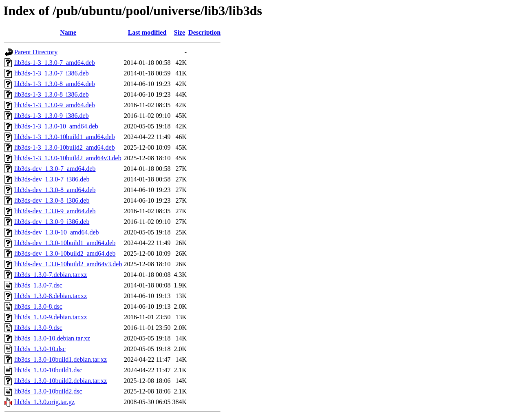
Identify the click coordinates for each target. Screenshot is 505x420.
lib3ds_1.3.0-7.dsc (38, 285)
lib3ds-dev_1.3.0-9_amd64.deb (55, 211)
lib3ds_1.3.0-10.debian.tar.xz (52, 338)
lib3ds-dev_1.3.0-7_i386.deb (52, 179)
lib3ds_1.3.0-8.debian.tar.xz (51, 296)
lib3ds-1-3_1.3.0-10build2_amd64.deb (65, 147)
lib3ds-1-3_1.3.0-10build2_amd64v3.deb (68, 158)
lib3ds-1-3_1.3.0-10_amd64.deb (56, 126)
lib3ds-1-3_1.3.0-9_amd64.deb (55, 105)
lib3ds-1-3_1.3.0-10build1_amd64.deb (65, 137)
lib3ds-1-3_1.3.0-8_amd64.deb (55, 84)
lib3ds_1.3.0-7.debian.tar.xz (51, 275)
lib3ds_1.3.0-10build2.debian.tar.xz (61, 381)
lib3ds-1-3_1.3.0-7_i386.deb (52, 73)
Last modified (147, 32)
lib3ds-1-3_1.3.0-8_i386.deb (52, 94)
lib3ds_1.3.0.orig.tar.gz (44, 402)
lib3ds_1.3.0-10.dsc (40, 349)
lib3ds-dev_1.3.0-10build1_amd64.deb (65, 243)
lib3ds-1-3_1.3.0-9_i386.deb (52, 116)
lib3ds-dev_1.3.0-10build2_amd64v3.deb (68, 264)
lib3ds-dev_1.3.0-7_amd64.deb (55, 169)
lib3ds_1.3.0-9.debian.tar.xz (51, 317)
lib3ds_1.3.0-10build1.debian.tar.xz (61, 359)
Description (204, 32)
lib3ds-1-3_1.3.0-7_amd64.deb (55, 63)
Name (68, 32)
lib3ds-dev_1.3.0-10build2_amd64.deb (65, 253)
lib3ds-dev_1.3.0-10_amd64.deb (57, 232)
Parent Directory (36, 52)
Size (180, 32)
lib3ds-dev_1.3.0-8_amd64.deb (55, 190)
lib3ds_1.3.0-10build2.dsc (48, 391)
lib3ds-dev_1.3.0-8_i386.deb (52, 200)
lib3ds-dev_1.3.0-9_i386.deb (52, 222)
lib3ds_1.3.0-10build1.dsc (48, 370)
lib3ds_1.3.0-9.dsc (38, 328)
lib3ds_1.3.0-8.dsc (38, 306)
